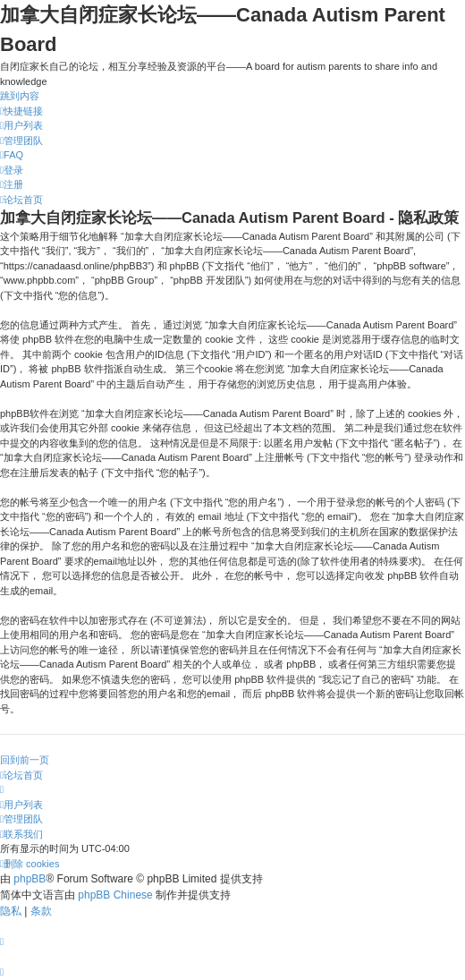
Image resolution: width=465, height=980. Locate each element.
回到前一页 (25, 760)
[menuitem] (21, 125)
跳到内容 (20, 96)
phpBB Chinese (115, 895)
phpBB (30, 879)
